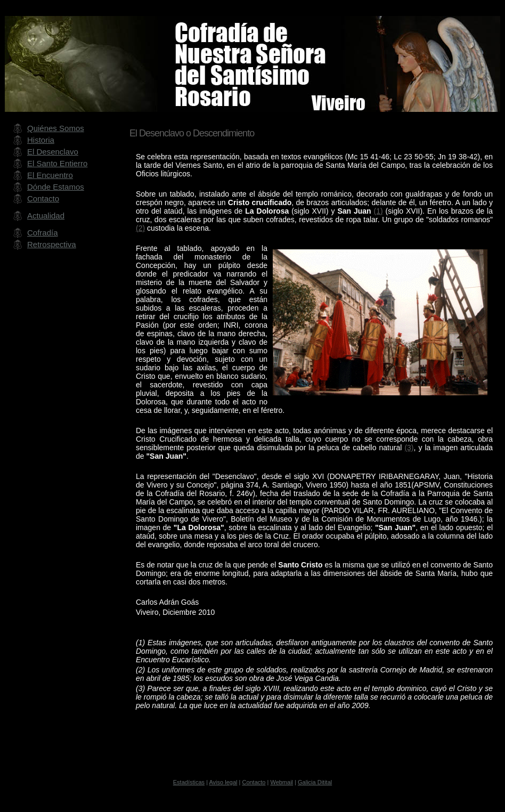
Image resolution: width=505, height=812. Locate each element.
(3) (409, 448)
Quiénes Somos (56, 128)
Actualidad (46, 216)
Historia (41, 140)
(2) (140, 228)
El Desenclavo (53, 152)
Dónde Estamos (56, 187)
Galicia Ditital (315, 782)
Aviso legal (223, 782)
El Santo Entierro (57, 163)
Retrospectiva (52, 244)
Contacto (43, 198)
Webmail (282, 782)
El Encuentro (50, 175)
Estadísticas (189, 782)
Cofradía (43, 233)
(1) (378, 211)
